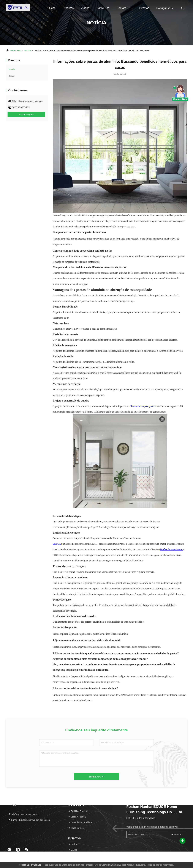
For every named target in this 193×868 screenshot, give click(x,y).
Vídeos (85, 8)
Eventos (144, 8)
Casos (11, 76)
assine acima (177, 835)
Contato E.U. (124, 8)
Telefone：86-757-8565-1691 (23, 814)
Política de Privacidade (30, 865)
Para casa (15, 50)
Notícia (27, 50)
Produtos (68, 8)
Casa (52, 8)
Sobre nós (103, 8)
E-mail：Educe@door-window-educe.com (29, 820)
